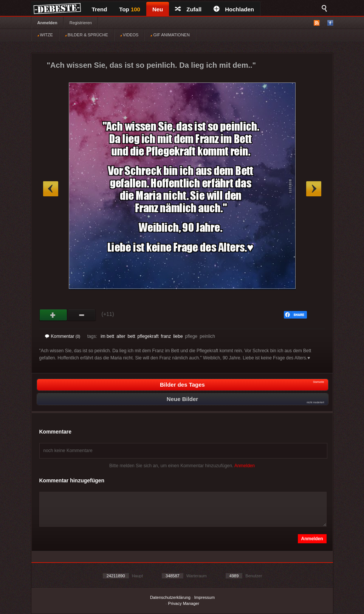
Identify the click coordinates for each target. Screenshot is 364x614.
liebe (178, 336)
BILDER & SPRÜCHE (87, 35)
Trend (100, 9)
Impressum (204, 597)
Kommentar (63, 336)
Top (130, 9)
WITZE (45, 35)
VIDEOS (129, 35)
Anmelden (47, 23)
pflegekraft (148, 336)
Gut (53, 315)
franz (166, 336)
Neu (158, 9)
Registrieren (81, 23)
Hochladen (234, 9)
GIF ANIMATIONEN (170, 35)
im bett (107, 336)
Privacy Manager (184, 603)
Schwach (82, 315)
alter (121, 336)
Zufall (188, 9)
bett (131, 336)
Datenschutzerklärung (170, 597)
